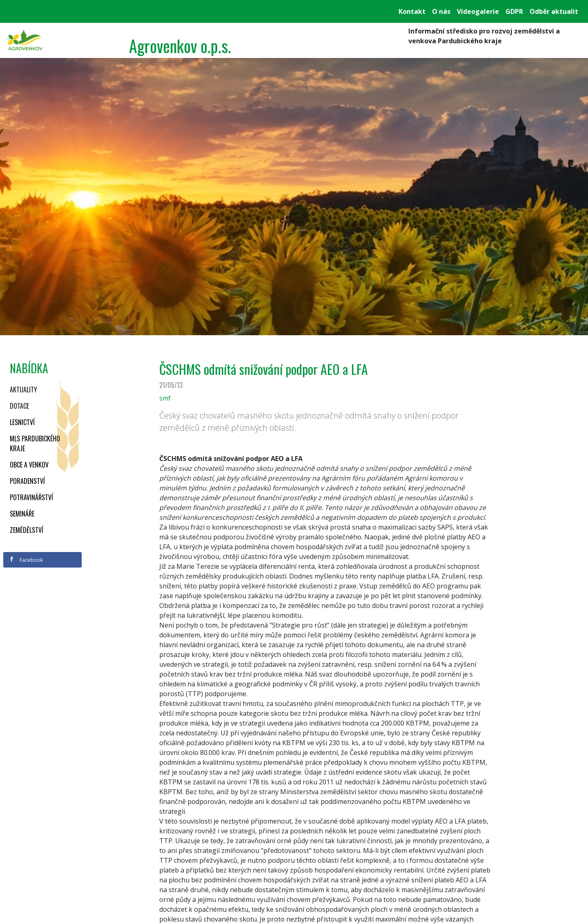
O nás (441, 11)
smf (165, 398)
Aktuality (23, 390)
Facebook (26, 560)
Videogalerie (478, 11)
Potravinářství (31, 497)
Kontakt (412, 11)
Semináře (22, 514)
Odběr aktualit (554, 11)
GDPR (514, 11)
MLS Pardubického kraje (35, 443)
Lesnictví (22, 422)
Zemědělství (27, 530)
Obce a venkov (29, 465)
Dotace (19, 406)
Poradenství (27, 481)
